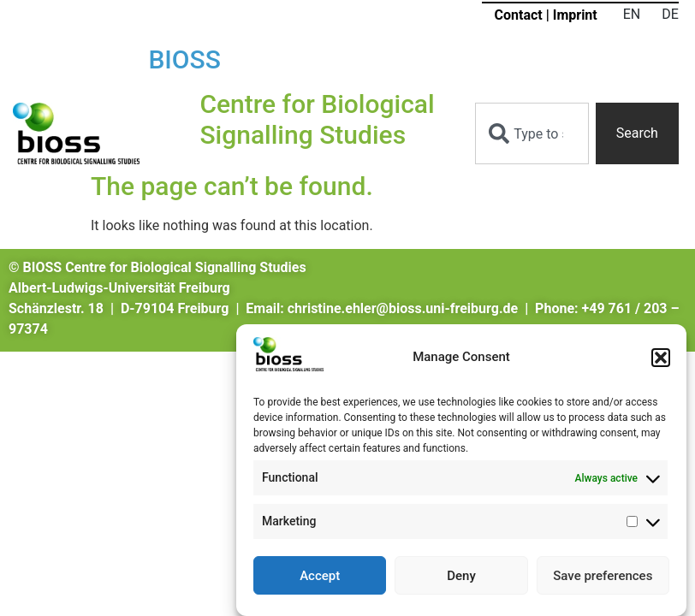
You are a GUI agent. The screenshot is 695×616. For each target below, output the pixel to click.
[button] (661, 359)
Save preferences (603, 577)
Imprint (575, 15)
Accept (320, 577)
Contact (519, 15)
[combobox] (532, 133)
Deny (461, 577)
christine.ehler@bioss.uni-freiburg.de (403, 308)
